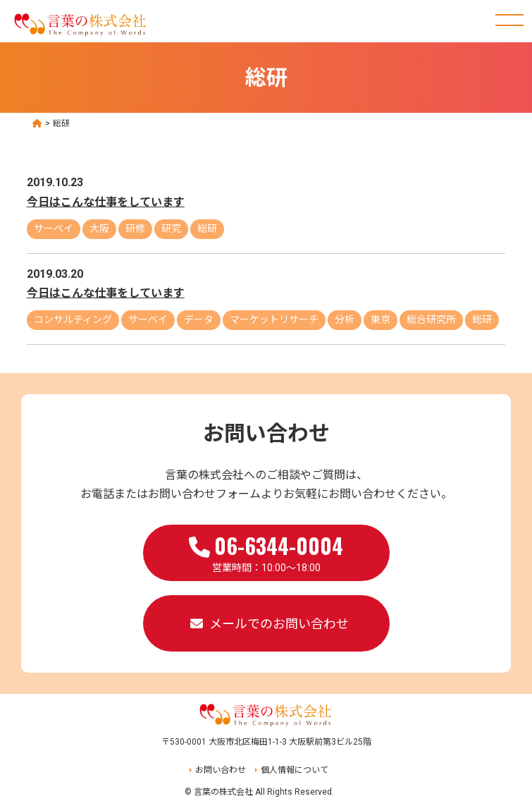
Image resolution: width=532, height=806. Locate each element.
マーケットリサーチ (274, 319)
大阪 (99, 228)
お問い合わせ (221, 770)
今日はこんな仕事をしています (106, 202)
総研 (207, 228)
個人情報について (295, 770)
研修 (135, 228)
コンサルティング (73, 319)
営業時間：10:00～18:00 (266, 551)
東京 (381, 319)
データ (199, 319)
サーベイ (54, 228)
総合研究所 (431, 319)
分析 (345, 319)
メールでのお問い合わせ (279, 624)
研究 (171, 228)
